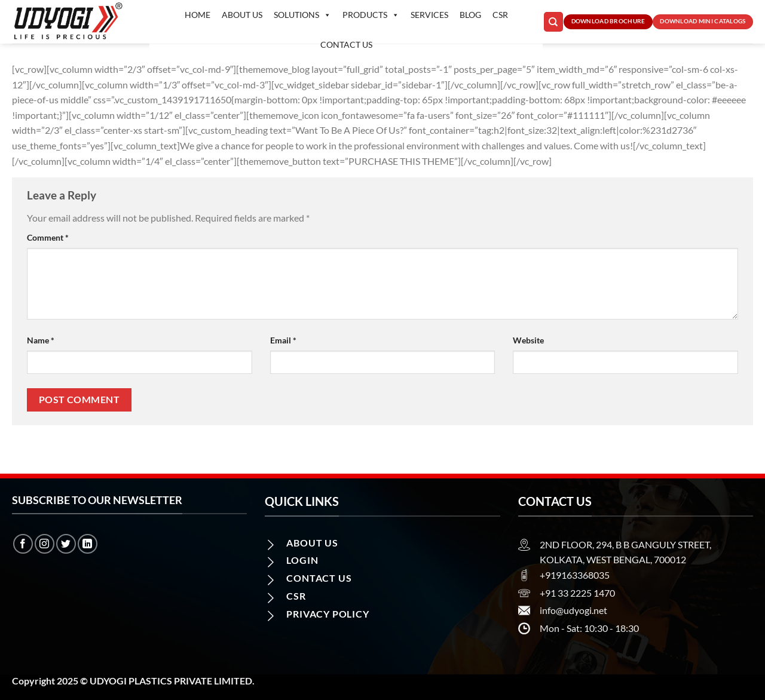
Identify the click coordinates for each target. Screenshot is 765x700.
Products (371, 15)
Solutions (302, 15)
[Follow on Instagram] (45, 544)
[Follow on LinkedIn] (88, 544)
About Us (242, 15)
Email (283, 340)
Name (41, 340)
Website (528, 340)
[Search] (553, 22)
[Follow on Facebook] (23, 544)
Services (429, 15)
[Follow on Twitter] (66, 544)
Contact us (346, 44)
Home (198, 15)
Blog (470, 15)
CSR (500, 15)
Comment (48, 237)
